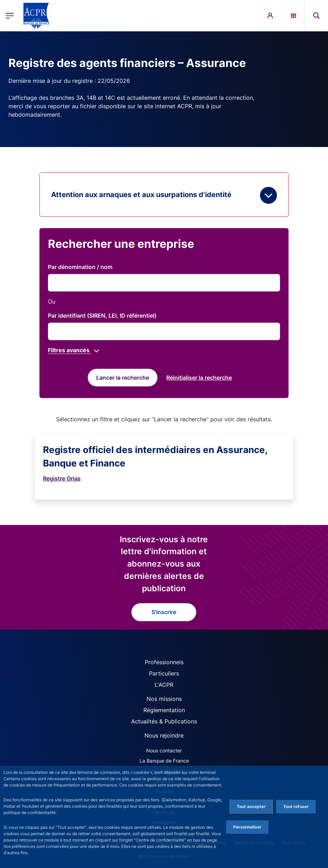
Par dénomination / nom (80, 267)
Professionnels (164, 662)
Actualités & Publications (164, 721)
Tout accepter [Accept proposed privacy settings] (251, 806)
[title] (164, 283)
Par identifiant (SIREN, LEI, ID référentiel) (102, 316)
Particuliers (164, 673)
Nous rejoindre (164, 735)
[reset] (199, 378)
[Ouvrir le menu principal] (10, 15)
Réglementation (164, 710)
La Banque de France (164, 761)
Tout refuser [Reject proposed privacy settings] (296, 806)
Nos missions (164, 699)
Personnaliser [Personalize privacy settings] (247, 827)
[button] (316, 16)
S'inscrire (164, 612)
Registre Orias (62, 478)
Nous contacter (164, 750)
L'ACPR (164, 685)
